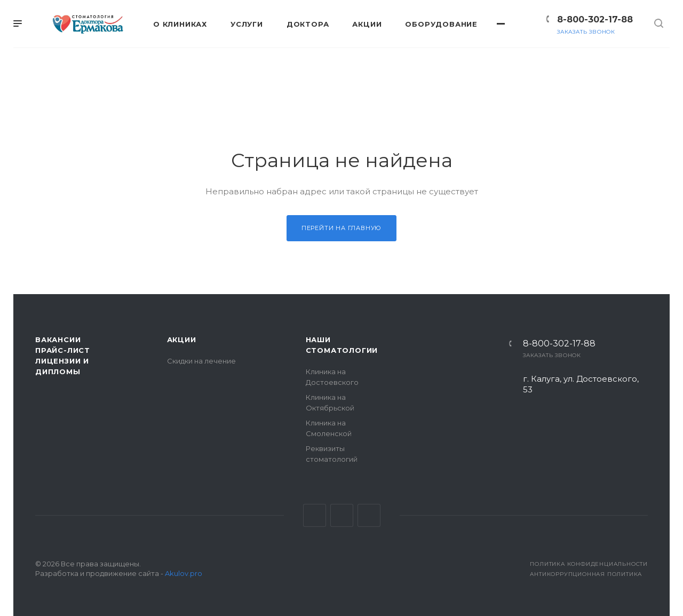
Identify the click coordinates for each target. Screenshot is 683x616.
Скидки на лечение (201, 361)
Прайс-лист (63, 350)
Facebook (342, 515)
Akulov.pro (184, 573)
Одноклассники (369, 515)
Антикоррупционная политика (586, 574)
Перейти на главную (341, 228)
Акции (182, 339)
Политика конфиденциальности (589, 564)
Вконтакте (315, 515)
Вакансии (58, 339)
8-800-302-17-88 (595, 19)
